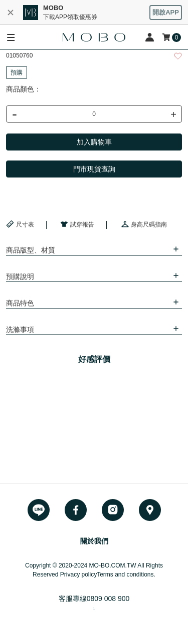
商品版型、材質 (31, 250)
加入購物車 (94, 142)
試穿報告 (77, 224)
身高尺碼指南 (144, 224)
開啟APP (166, 12)
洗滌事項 (20, 329)
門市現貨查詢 (94, 169)
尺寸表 (20, 224)
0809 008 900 (108, 598)
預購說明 (20, 276)
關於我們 (94, 541)
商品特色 (20, 303)
